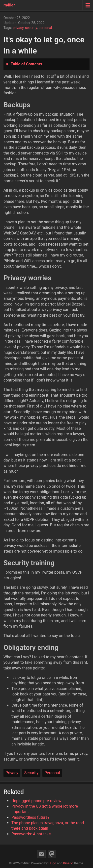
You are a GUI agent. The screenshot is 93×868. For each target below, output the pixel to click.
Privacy (12, 773)
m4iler (9, 5)
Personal (52, 773)
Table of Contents (26, 64)
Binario (68, 863)
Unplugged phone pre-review (36, 801)
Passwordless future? (30, 817)
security (31, 28)
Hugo (52, 863)
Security (31, 773)
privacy (18, 28)
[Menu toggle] (88, 5)
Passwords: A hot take (31, 834)
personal (45, 28)
